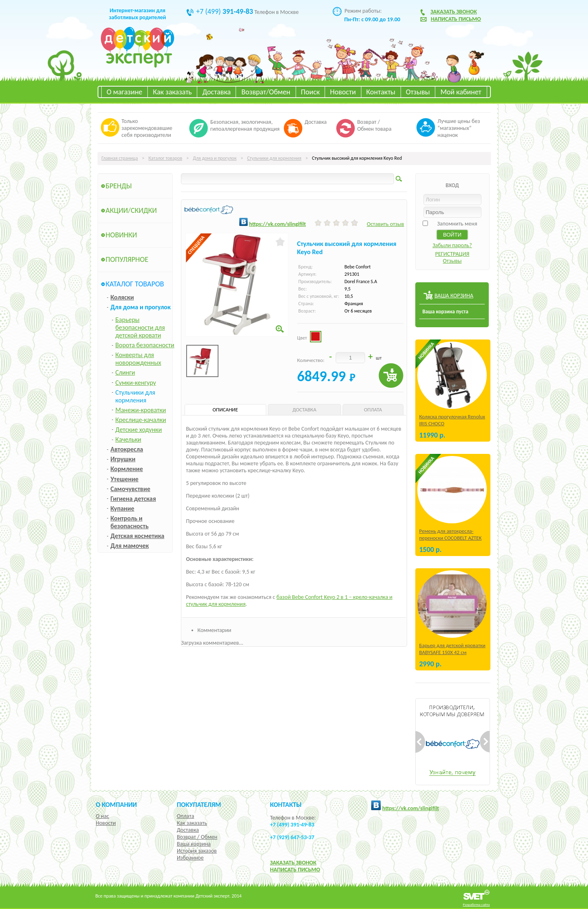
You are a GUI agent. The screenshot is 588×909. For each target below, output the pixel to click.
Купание (122, 508)
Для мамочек (130, 546)
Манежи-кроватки (141, 410)
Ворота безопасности (145, 345)
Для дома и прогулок (215, 158)
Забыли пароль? (452, 245)
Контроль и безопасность (130, 522)
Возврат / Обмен (197, 837)
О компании (117, 804)
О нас (103, 816)
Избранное (190, 858)
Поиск (310, 92)
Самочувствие (131, 489)
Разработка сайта (477, 904)
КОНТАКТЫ (286, 804)
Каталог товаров (166, 158)
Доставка (217, 92)
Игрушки (123, 459)
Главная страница (120, 158)
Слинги (125, 372)
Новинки (121, 235)
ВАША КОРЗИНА (454, 296)
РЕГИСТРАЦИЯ (452, 254)
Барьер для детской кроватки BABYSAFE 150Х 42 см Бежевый (452, 652)
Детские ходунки (139, 430)
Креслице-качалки (141, 420)
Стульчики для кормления (274, 158)
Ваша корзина (194, 844)
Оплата (186, 816)
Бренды (119, 186)
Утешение (125, 479)
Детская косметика (138, 536)
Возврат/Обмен (266, 92)
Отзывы (418, 92)
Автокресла (127, 449)
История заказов (197, 851)
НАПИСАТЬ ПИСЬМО (295, 870)
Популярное (127, 259)
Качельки (128, 439)
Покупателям (199, 804)
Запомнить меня (457, 224)
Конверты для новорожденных (138, 359)
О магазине (125, 92)
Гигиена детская (133, 499)
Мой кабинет (461, 92)
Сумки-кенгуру (136, 383)
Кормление (127, 469)
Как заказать (173, 92)
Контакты (381, 92)
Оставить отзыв (385, 224)
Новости (343, 92)
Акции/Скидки (131, 210)
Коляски (122, 297)
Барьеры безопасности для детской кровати (140, 327)
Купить (391, 376)
